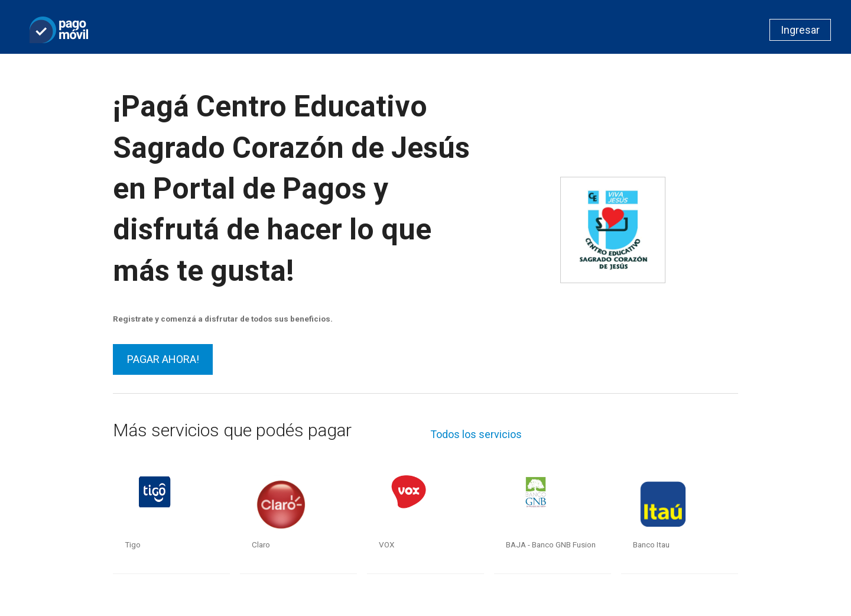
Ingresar (800, 30)
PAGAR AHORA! (163, 359)
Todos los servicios (476, 434)
